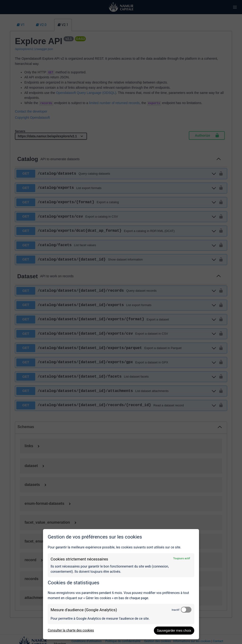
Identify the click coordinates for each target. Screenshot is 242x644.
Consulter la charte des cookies (71, 630)
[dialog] (121, 584)
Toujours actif (182, 558)
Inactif (175, 610)
